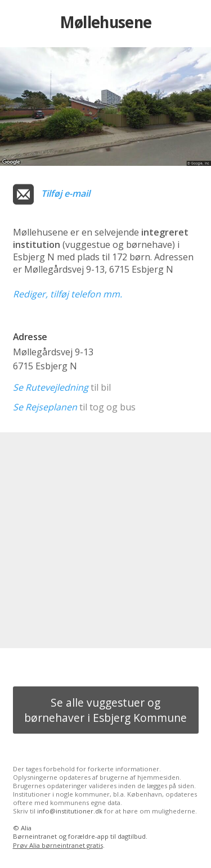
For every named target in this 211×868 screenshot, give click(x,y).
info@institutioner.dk (70, 811)
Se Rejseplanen (45, 407)
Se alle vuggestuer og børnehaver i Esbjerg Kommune (105, 710)
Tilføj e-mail (66, 193)
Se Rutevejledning (51, 387)
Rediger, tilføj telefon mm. (68, 294)
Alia (26, 828)
